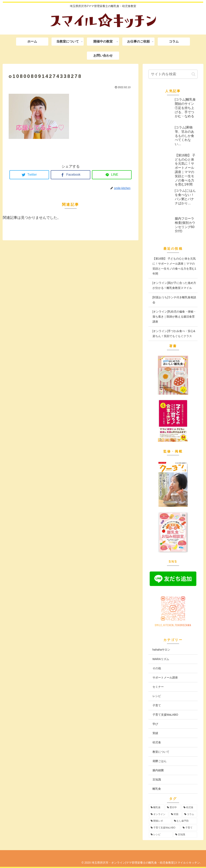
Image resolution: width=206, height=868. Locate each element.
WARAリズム (161, 659)
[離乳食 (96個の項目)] (157, 808)
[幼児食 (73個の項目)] (189, 808)
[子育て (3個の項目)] (189, 828)
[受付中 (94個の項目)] (173, 808)
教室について (161, 752)
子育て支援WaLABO (165, 715)
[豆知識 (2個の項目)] (185, 835)
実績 (155, 733)
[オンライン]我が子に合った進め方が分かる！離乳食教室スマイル (174, 285)
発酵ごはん (160, 761)
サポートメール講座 (165, 677)
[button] (193, 74)
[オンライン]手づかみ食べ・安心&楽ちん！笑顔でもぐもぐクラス (174, 334)
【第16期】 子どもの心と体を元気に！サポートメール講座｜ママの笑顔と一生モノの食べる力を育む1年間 (174, 266)
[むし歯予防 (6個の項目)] (185, 821)
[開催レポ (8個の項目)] (160, 821)
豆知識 (157, 779)
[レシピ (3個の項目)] (161, 835)
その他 (157, 668)
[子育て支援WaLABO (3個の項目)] (164, 828)
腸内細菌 (158, 770)
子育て (157, 705)
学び (155, 724)
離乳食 (157, 789)
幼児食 (157, 742)
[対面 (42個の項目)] (175, 814)
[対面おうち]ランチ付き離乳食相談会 (174, 300)
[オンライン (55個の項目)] (159, 814)
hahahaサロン (161, 650)
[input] (173, 74)
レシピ (157, 696)
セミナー (158, 687)
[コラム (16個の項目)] (190, 814)
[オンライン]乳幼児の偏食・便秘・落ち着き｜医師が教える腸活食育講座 (174, 317)
